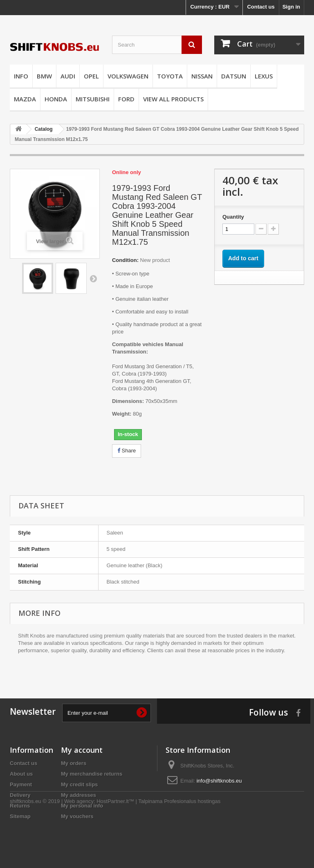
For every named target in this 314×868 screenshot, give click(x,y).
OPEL (91, 76)
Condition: (125, 260)
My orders (74, 763)
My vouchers (77, 816)
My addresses (78, 795)
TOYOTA (170, 76)
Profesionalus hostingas (192, 846)
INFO (21, 76)
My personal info (82, 806)
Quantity (233, 217)
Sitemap (20, 816)
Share (127, 451)
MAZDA (25, 99)
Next (93, 278)
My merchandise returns (92, 774)
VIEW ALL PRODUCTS (173, 99)
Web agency (79, 846)
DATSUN (234, 76)
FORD (126, 99)
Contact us (261, 7)
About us (21, 774)
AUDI (68, 76)
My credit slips (79, 784)
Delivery (20, 795)
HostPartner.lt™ (115, 846)
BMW (44, 76)
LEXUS (264, 76)
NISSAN (202, 76)
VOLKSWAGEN (128, 76)
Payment (21, 784)
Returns (20, 806)
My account (82, 750)
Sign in (291, 7)
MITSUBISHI (93, 99)
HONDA (56, 99)
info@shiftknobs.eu (219, 781)
